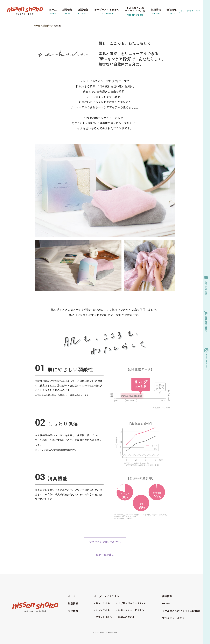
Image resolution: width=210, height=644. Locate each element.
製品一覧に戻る (105, 555)
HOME (37, 26)
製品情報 (47, 26)
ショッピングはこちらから (105, 542)
